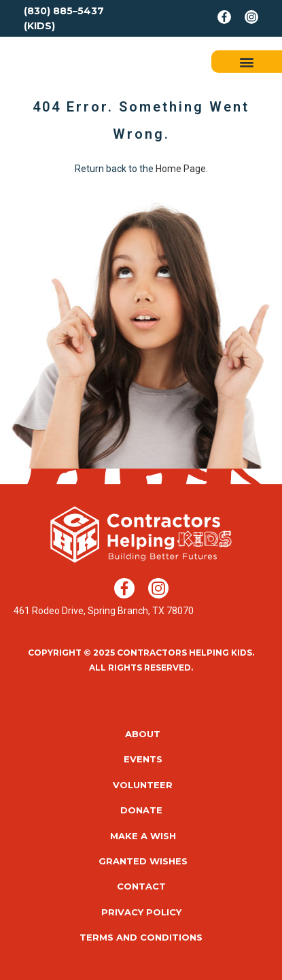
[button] (247, 62)
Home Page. (182, 169)
